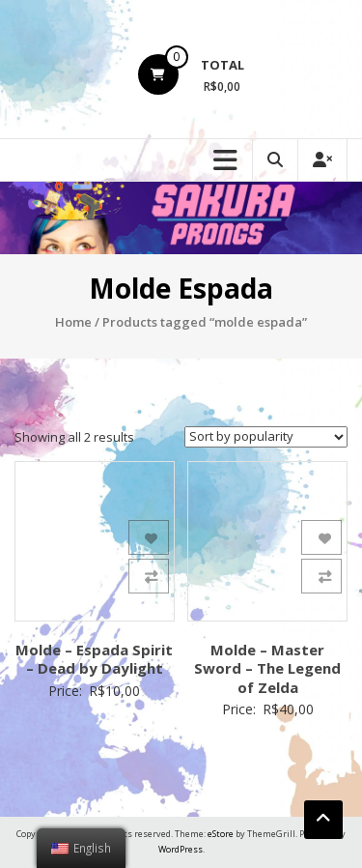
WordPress (181, 849)
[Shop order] (266, 437)
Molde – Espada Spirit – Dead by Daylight (94, 659)
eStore (221, 834)
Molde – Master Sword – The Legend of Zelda (267, 668)
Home (73, 322)
